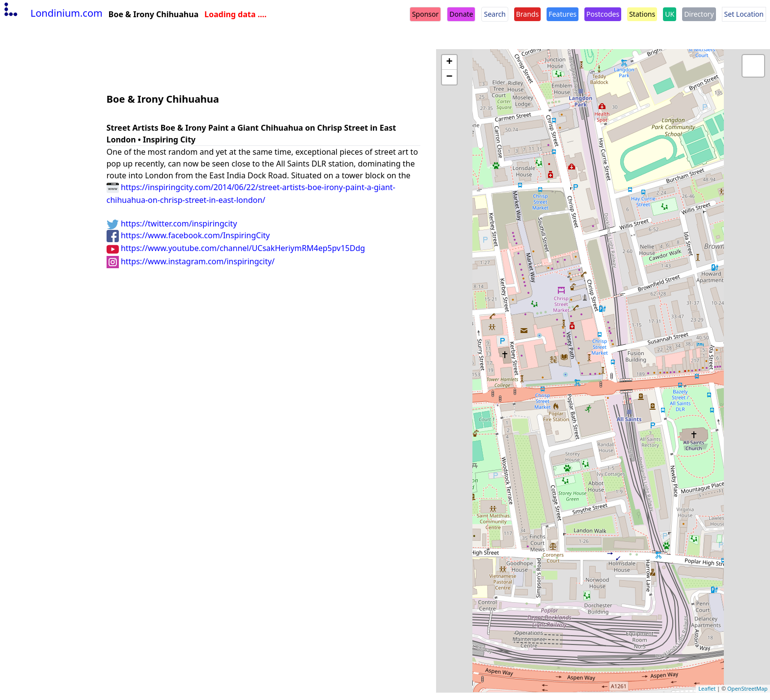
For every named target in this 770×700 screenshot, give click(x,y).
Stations (642, 14)
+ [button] (450, 62)
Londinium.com (52, 13)
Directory (699, 14)
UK (670, 14)
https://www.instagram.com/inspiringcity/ (191, 261)
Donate (461, 14)
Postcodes (603, 14)
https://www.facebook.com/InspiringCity (188, 235)
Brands (527, 14)
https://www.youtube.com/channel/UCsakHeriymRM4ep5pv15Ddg (236, 248)
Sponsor (425, 14)
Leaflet (707, 688)
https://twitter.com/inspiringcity (172, 224)
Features (563, 14)
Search (495, 14)
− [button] (450, 77)
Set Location (744, 14)
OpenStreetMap (747, 688)
